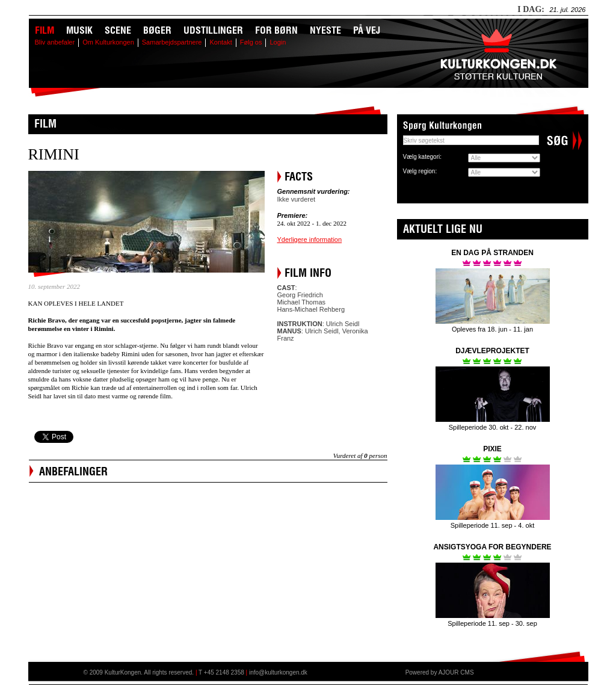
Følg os (251, 42)
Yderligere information (310, 239)
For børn (276, 30)
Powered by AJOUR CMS (440, 672)
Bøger (157, 30)
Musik (79, 30)
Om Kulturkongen (108, 42)
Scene (118, 30)
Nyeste (325, 30)
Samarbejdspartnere (172, 42)
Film (45, 30)
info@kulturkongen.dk (278, 672)
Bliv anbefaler (55, 42)
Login (278, 42)
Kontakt (220, 42)
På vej (367, 30)
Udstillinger (213, 30)
